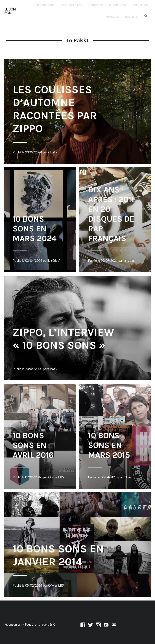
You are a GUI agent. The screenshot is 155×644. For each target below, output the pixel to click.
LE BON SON (10, 11)
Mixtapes (112, 17)
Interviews (140, 5)
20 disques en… (72, 5)
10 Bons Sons (45, 5)
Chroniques (117, 5)
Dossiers (132, 17)
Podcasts (96, 5)
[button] (146, 16)
